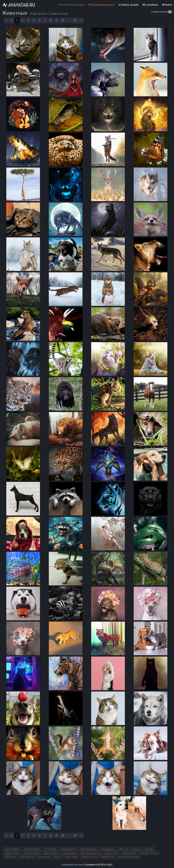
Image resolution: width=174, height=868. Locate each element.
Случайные (150, 5)
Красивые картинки (73, 865)
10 (63, 20)
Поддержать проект (102, 5)
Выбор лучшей (129, 5)
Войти (167, 5)
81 (75, 20)
